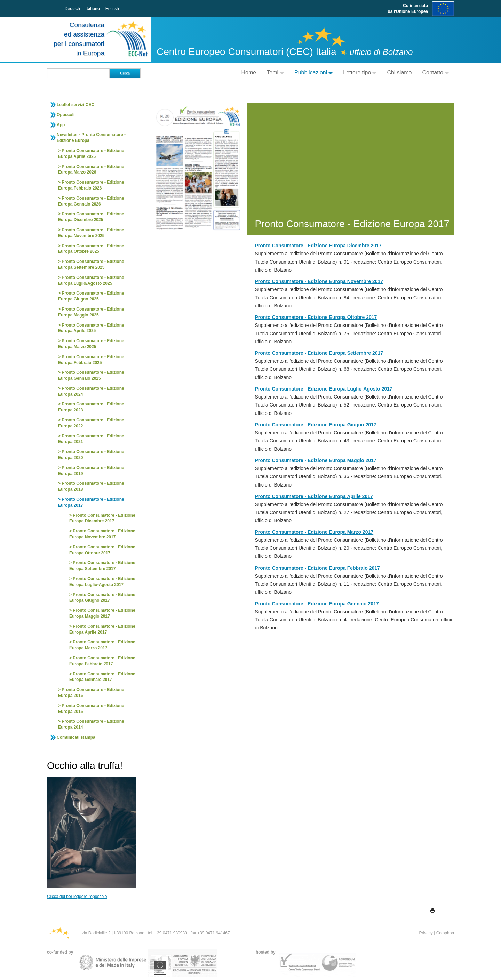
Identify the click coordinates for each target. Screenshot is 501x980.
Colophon (445, 933)
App (61, 125)
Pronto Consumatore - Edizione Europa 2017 (91, 502)
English (112, 9)
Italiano (93, 9)
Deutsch (72, 9)
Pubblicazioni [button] (313, 73)
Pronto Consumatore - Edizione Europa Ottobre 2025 (91, 249)
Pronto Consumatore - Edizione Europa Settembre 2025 (91, 264)
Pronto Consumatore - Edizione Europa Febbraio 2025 (91, 360)
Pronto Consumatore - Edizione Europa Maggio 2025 (91, 312)
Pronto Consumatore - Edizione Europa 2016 (91, 693)
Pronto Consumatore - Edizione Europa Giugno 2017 (102, 598)
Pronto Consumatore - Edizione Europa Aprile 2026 (91, 154)
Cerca (125, 73)
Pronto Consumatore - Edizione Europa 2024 (91, 391)
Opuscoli (66, 115)
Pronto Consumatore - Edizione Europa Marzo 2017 (102, 645)
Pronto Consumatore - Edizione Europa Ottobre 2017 (102, 550)
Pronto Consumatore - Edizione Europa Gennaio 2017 (102, 677)
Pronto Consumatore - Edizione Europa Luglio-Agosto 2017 (102, 582)
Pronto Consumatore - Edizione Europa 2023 (91, 407)
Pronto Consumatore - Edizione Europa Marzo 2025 (91, 344)
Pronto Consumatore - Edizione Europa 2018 (91, 486)
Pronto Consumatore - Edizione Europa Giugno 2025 (91, 296)
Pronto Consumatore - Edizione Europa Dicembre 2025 (91, 217)
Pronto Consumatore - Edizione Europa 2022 (91, 423)
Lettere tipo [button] (360, 73)
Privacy (426, 933)
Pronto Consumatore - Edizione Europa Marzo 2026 (91, 170)
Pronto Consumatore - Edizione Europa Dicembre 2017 (102, 518)
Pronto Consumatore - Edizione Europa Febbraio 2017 (102, 661)
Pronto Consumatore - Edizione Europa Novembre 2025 (91, 233)
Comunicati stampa (76, 737)
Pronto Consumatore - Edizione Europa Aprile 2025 (91, 328)
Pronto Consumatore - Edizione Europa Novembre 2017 (102, 534)
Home (249, 73)
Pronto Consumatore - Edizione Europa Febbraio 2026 (91, 185)
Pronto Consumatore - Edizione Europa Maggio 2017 (102, 613)
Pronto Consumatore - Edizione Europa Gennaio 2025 (91, 375)
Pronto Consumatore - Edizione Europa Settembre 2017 (102, 566)
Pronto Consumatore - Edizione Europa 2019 (91, 471)
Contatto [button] (436, 73)
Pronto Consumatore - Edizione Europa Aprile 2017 (102, 629)
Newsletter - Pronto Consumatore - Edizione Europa (91, 138)
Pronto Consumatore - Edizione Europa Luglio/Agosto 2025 (91, 280)
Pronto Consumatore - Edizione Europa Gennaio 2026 (91, 201)
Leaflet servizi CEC (75, 105)
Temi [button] (275, 73)
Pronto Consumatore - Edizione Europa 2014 (91, 724)
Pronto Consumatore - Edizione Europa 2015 (91, 709)
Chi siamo (399, 73)
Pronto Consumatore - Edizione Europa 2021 (91, 439)
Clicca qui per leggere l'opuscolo (77, 897)
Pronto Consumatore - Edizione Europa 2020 (91, 455)
